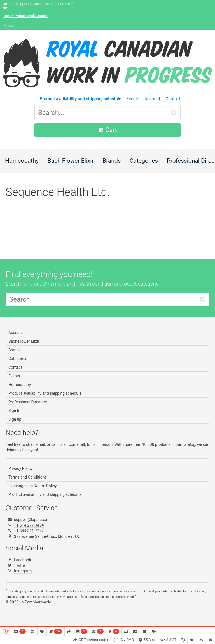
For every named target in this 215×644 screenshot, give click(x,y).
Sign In (14, 411)
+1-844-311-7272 (29, 531)
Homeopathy (22, 161)
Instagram (23, 571)
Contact (173, 99)
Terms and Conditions (28, 477)
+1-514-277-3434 (29, 525)
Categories (144, 161)
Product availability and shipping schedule (45, 393)
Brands (112, 161)
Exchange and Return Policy (32, 486)
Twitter (20, 565)
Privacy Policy (20, 468)
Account (152, 99)
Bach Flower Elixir (71, 161)
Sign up (15, 419)
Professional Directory (28, 402)
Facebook (23, 560)
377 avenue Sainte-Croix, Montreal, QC (47, 536)
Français (10, 26)
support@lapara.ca (31, 520)
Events (133, 99)
